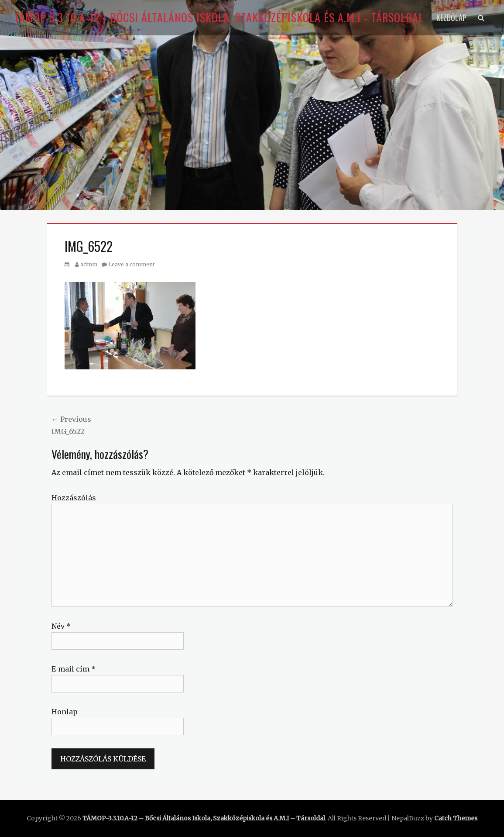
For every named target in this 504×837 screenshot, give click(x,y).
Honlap (65, 712)
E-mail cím (74, 669)
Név (61, 626)
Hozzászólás (74, 498)
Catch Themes (456, 818)
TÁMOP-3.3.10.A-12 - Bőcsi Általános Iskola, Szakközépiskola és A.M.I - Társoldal (219, 17)
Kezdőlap (451, 17)
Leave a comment (131, 264)
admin (89, 264)
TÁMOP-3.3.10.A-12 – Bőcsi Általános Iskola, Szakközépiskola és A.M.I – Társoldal (204, 818)
